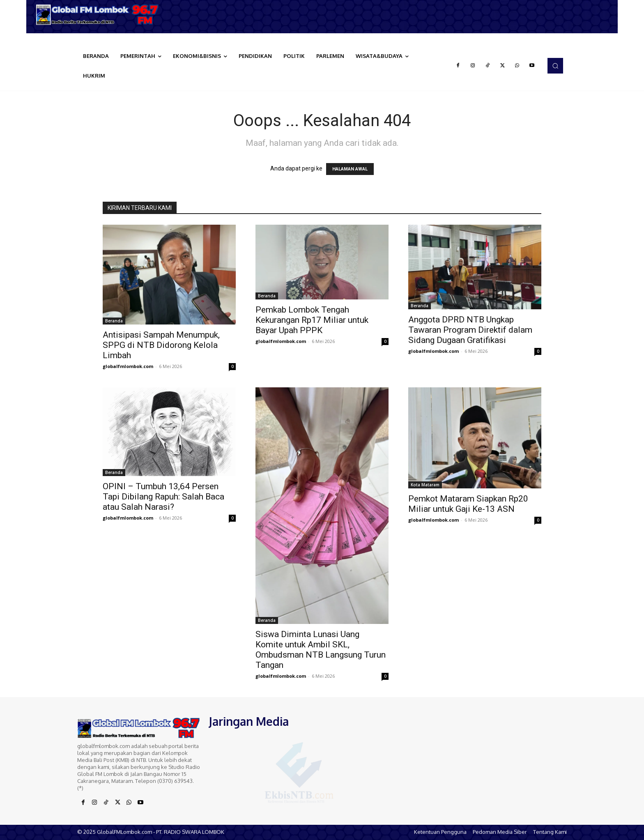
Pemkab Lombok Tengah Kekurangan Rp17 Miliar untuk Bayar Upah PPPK (312, 320)
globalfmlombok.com (128, 366)
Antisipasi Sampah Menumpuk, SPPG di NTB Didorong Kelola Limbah (161, 345)
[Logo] (100, 15)
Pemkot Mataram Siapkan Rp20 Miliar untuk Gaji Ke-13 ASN (468, 504)
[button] (555, 66)
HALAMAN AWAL (350, 169)
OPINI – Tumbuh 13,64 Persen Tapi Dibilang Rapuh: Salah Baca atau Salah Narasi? (163, 497)
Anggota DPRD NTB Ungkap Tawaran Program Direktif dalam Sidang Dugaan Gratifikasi (470, 330)
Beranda (114, 321)
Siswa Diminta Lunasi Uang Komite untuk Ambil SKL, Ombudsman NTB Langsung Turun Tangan (321, 650)
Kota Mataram (425, 485)
